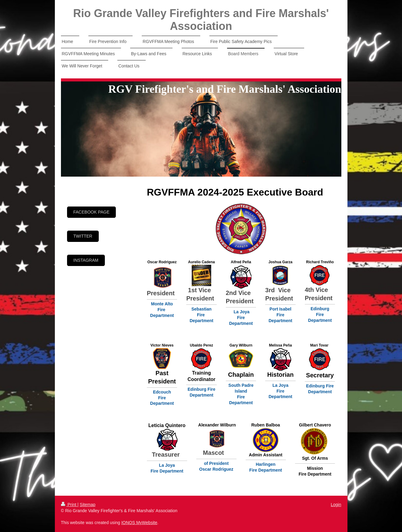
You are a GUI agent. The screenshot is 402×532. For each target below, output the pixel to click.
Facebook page (92, 212)
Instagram (86, 260)
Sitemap (88, 505)
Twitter (83, 236)
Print (69, 505)
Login (336, 505)
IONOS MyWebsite (139, 523)
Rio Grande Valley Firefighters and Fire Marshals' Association (201, 20)
